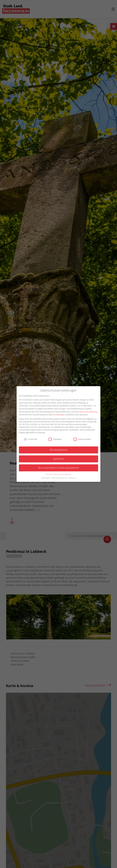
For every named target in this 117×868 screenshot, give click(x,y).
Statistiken (55, 439)
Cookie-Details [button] (46, 478)
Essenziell (30, 439)
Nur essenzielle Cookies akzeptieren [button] (58, 468)
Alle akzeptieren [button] (58, 450)
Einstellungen (59, 415)
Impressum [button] (72, 478)
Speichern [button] (58, 459)
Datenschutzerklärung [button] (60, 478)
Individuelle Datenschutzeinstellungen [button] (59, 474)
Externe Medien (82, 439)
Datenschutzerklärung (88, 412)
